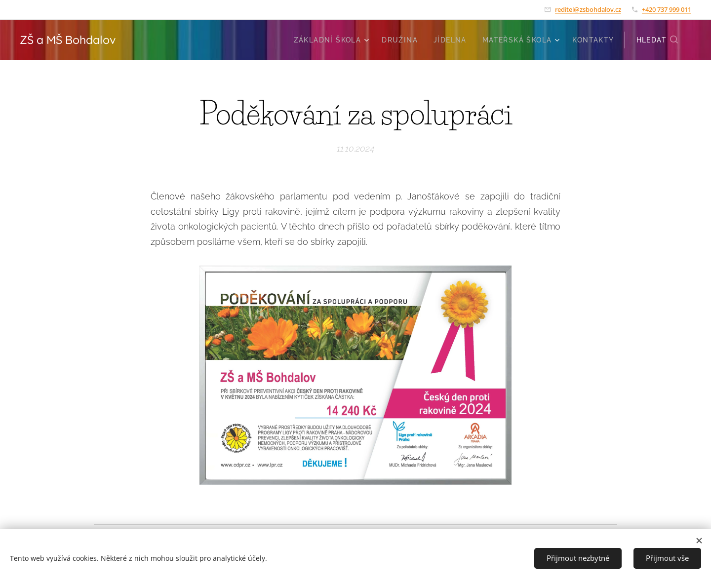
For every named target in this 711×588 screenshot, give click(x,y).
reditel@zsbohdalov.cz (588, 9)
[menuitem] (333, 40)
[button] (658, 40)
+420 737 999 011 (667, 9)
